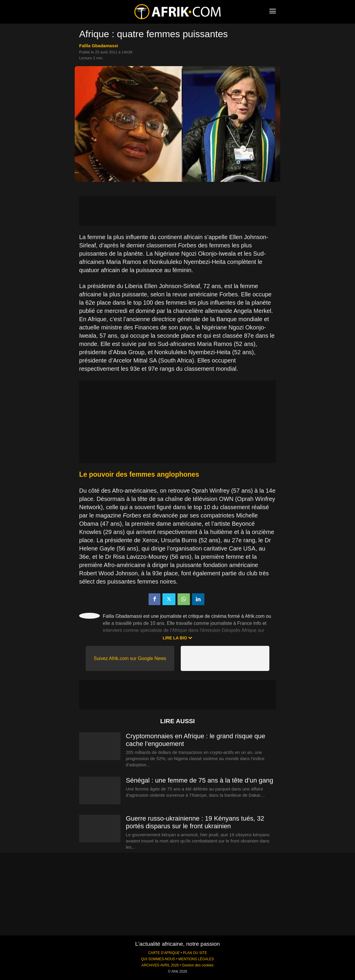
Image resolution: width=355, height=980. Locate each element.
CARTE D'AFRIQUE (164, 953)
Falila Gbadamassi (99, 46)
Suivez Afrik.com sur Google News (130, 658)
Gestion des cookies (198, 965)
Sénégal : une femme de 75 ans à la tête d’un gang (200, 780)
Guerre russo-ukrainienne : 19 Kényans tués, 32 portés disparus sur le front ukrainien (195, 822)
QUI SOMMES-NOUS (158, 959)
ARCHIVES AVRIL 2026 (160, 965)
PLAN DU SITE (195, 953)
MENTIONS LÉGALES (196, 959)
